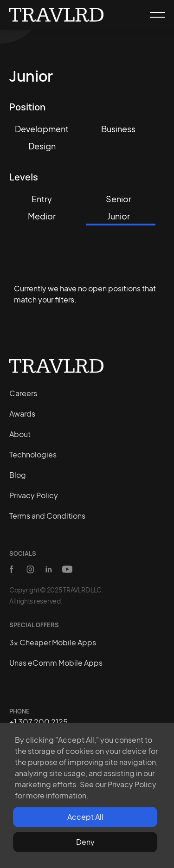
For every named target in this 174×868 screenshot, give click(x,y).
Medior (42, 216)
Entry (42, 199)
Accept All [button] (85, 817)
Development (42, 129)
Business (118, 129)
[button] (153, 15)
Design (42, 146)
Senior (119, 199)
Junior (119, 216)
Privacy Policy (132, 784)
